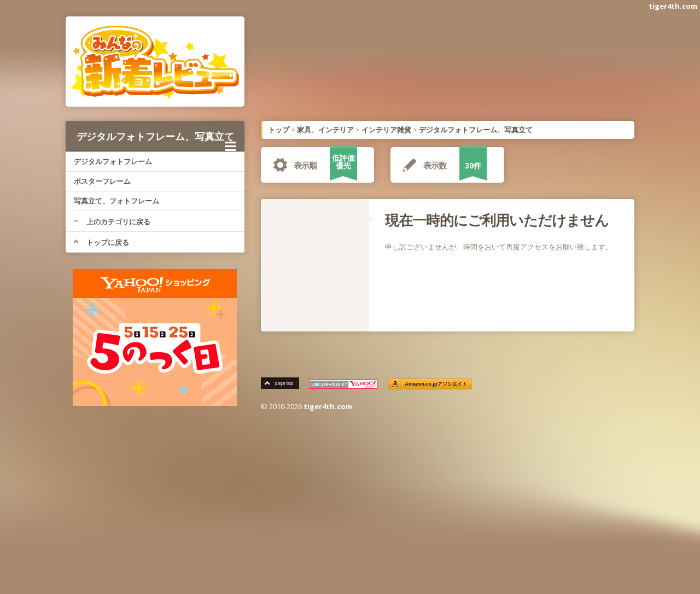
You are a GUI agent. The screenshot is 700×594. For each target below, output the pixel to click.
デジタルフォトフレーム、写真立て (156, 140)
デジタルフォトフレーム (113, 161)
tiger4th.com (673, 6)
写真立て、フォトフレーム (116, 201)
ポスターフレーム (102, 181)
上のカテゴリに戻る (112, 222)
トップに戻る (101, 242)
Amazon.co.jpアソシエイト (436, 384)
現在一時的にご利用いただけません (497, 220)
